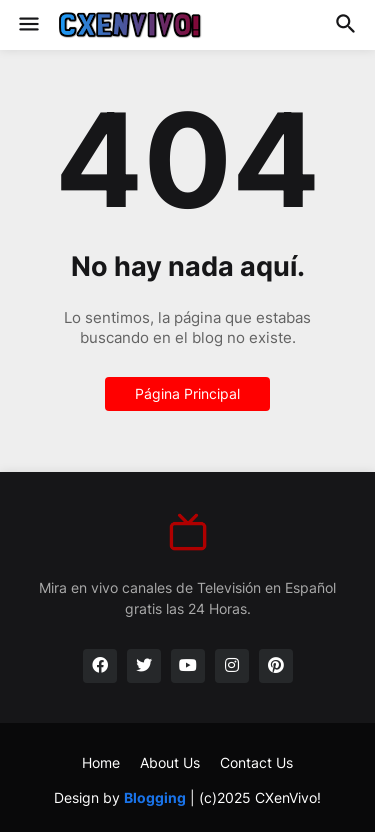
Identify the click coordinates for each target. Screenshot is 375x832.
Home (101, 762)
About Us (170, 762)
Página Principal (187, 393)
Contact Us (256, 762)
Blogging (155, 797)
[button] (27, 25)
